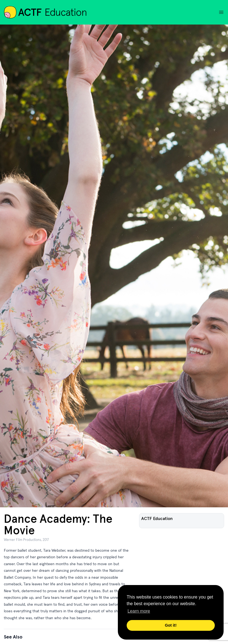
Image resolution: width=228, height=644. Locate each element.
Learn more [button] (139, 611)
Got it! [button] (171, 625)
